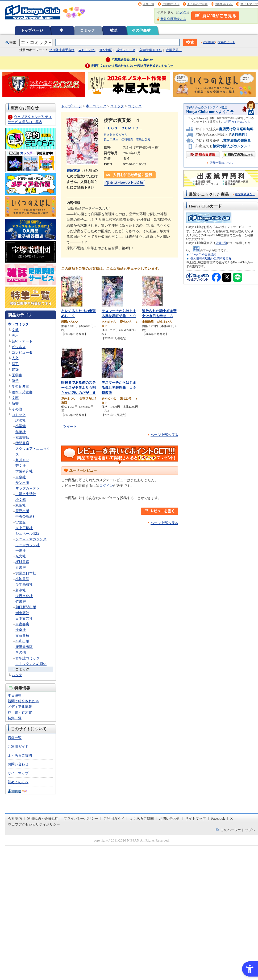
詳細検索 (209, 42)
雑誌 (114, 30)
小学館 (21, 426)
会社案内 (15, 818)
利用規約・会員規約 (43, 818)
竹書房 (21, 601)
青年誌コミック (28, 658)
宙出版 (21, 522)
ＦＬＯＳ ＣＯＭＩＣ (123, 128)
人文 (15, 358)
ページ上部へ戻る (164, 435)
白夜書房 (22, 624)
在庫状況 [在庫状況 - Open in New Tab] (73, 171)
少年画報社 (24, 584)
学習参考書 (20, 387)
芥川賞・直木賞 (20, 712)
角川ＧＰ (22, 460)
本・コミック (18, 324)
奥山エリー (111, 139)
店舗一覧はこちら (221, 163)
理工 (15, 364)
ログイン (182, 12)
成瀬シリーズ (126, 50)
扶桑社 (21, 630)
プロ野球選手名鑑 (62, 50)
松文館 (21, 500)
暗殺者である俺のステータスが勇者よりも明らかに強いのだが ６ (78, 387)
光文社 (21, 556)
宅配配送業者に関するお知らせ (132, 60)
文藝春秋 (22, 636)
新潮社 (21, 590)
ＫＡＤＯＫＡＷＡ (115, 134)
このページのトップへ (238, 830)
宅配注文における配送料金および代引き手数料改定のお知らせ (132, 66)
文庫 (15, 398)
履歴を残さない (245, 194)
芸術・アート (22, 341)
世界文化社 (24, 596)
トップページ (32, 30)
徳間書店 (22, 443)
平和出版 (22, 641)
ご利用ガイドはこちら (237, 122)
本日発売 (15, 695)
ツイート (70, 426)
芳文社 (21, 466)
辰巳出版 (22, 511)
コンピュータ (22, 352)
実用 (15, 335)
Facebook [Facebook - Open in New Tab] (218, 818)
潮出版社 (22, 613)
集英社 (21, 432)
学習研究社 (24, 471)
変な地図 (106, 50)
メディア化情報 (20, 707)
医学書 (17, 375)
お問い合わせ (224, 4)
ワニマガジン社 (28, 545)
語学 (15, 381)
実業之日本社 (26, 573)
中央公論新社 (26, 516)
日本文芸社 (24, 618)
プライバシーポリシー (81, 818)
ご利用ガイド (171, 4)
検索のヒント (226, 42)
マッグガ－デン (28, 488)
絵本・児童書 (22, 392)
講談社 (21, 420)
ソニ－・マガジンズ (31, 539)
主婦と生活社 (26, 494)
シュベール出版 (28, 534)
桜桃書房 (22, 562)
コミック (88, 30)
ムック (17, 675)
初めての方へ (18, 782)
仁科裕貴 (127, 139)
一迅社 (21, 551)
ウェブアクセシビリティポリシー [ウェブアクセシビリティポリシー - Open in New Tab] (34, 824)
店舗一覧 (148, 4)
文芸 (15, 330)
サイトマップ (249, 4)
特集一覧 (15, 718)
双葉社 (21, 505)
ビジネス (19, 347)
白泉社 (21, 477)
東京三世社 (24, 528)
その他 (17, 409)
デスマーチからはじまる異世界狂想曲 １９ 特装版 (121, 387)
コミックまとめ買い (31, 664)
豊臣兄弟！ (174, 50)
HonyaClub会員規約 (203, 254)
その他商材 (141, 30)
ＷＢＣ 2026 (87, 50)
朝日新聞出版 (26, 607)
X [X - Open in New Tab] (232, 818)
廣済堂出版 (24, 647)
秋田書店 (22, 437)
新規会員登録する (173, 19)
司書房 (21, 568)
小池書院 (22, 579)
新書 (15, 403)
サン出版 (22, 483)
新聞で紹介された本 (23, 701)
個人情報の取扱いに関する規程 (211, 258)
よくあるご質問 (197, 4)
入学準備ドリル (151, 50)
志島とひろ (143, 139)
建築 (15, 369)
